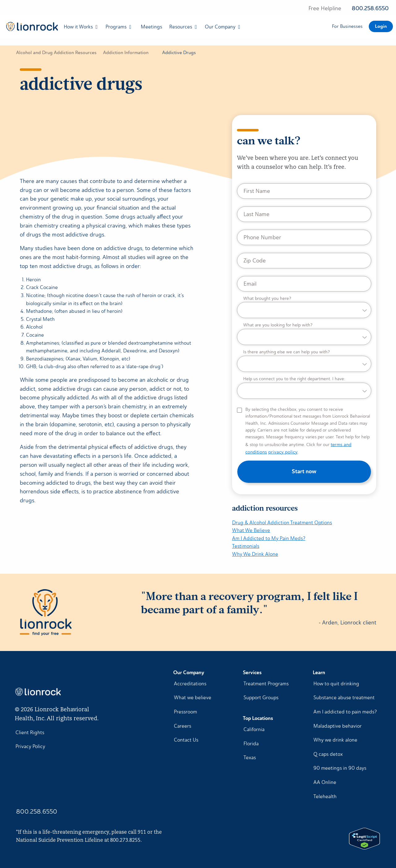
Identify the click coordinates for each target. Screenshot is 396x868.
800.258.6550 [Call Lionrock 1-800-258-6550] (37, 811)
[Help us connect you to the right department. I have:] (304, 388)
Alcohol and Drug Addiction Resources (56, 53)
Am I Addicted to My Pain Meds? (269, 538)
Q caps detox (328, 754)
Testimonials (246, 546)
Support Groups (261, 698)
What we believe (193, 698)
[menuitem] (30, 27)
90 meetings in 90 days (340, 768)
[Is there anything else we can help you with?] (304, 361)
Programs (116, 27)
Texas (250, 757)
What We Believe (251, 530)
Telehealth (325, 796)
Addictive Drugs (179, 53)
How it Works (78, 27)
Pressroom (185, 712)
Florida (251, 744)
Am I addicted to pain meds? (345, 712)
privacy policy (283, 452)
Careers (183, 726)
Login (381, 26)
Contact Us (186, 740)
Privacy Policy (30, 746)
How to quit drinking (336, 684)
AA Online (325, 782)
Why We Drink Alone (255, 554)
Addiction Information (126, 53)
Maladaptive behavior (338, 726)
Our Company (220, 27)
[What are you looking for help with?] (304, 334)
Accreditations (190, 684)
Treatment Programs (266, 684)
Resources (181, 27)
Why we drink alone (335, 740)
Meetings (151, 27)
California (254, 729)
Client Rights (30, 732)
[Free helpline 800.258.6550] (349, 9)
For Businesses (347, 26)
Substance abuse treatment (344, 698)
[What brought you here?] (304, 307)
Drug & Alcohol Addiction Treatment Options (282, 523)
